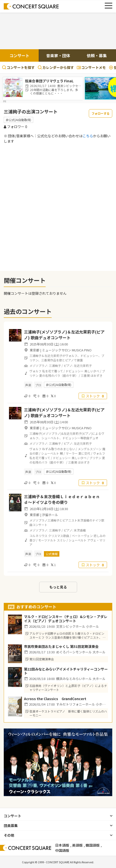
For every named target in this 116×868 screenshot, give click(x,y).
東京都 (35, 350)
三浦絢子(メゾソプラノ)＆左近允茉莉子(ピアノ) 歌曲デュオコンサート (64, 335)
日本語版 (62, 845)
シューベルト (50, 453)
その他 (9, 835)
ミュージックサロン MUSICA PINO (67, 350)
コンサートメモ (91, 67)
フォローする (101, 113)
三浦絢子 (55, 365)
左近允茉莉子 (83, 365)
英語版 (77, 845)
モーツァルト (47, 540)
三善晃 (85, 375)
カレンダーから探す (56, 67)
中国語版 (62, 850)
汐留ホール (50, 515)
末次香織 (80, 530)
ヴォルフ (35, 371)
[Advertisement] (58, 32)
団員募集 (11, 825)
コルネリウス (38, 536)
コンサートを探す (18, 67)
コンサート (19, 55)
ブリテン (95, 458)
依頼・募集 (97, 55)
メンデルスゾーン (90, 449)
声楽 (28, 385)
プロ (38, 385)
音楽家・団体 (58, 55)
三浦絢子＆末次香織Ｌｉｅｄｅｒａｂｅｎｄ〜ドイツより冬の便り (62, 499)
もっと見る (58, 587)
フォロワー (15, 127)
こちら (88, 136)
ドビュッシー (75, 371)
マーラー (72, 453)
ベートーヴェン (82, 536)
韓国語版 (93, 845)
